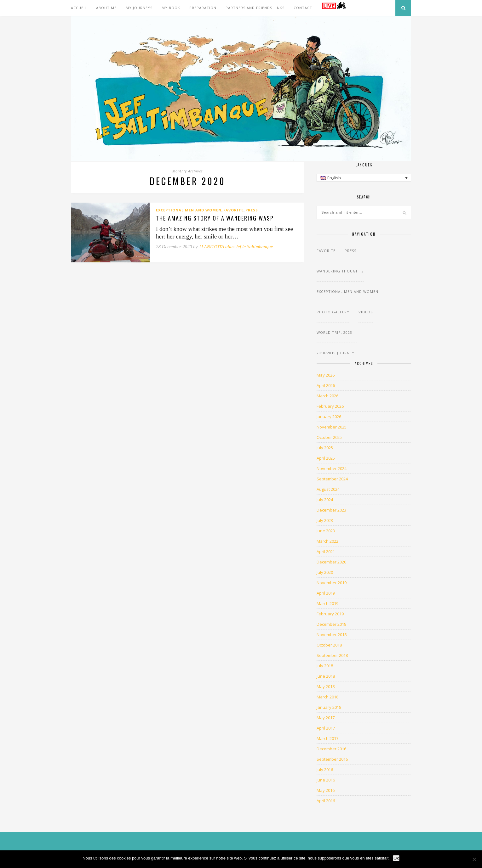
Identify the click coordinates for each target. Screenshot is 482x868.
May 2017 (326, 718)
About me (106, 8)
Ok (396, 858)
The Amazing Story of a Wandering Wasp (215, 218)
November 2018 (332, 635)
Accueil (79, 8)
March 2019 (327, 603)
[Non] (474, 859)
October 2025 (329, 437)
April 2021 (326, 552)
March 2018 (327, 697)
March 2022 (327, 541)
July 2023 (325, 520)
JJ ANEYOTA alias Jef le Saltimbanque (236, 247)
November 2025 (332, 427)
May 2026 (326, 375)
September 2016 (332, 759)
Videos (366, 312)
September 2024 (332, 479)
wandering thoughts (340, 271)
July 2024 (325, 500)
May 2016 (326, 790)
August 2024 (328, 489)
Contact (303, 8)
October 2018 (329, 645)
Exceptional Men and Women (189, 210)
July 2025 (325, 448)
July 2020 (325, 572)
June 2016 (326, 780)
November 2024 (332, 468)
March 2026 (327, 396)
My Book (171, 8)
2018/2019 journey (336, 353)
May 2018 (326, 686)
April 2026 (326, 385)
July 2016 (325, 770)
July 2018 (325, 666)
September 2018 (332, 655)
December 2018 (331, 624)
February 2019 (330, 614)
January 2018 (329, 707)
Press (252, 210)
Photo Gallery (333, 312)
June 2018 (326, 676)
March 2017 (327, 738)
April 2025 (326, 458)
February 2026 (330, 406)
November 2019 (332, 583)
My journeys (139, 8)
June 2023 (326, 531)
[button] (364, 178)
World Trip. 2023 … (337, 332)
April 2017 (326, 728)
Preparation (203, 8)
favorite (233, 210)
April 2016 (326, 801)
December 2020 (331, 562)
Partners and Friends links (255, 8)
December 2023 (331, 510)
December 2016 (331, 749)
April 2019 (326, 593)
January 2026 (329, 417)
